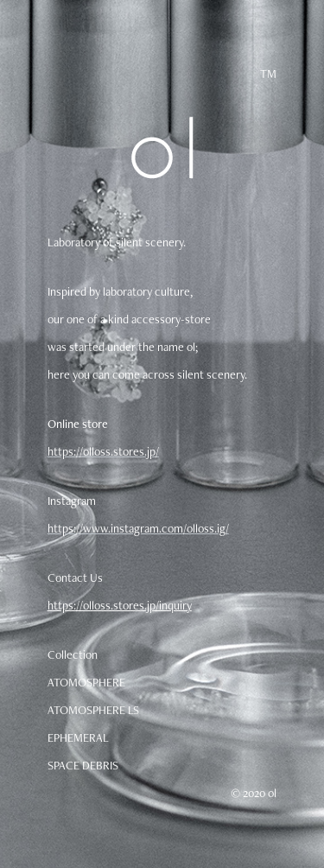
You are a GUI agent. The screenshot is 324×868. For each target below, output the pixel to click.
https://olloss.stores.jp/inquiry (120, 605)
